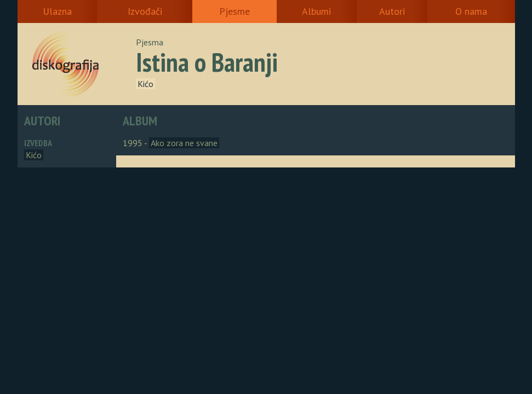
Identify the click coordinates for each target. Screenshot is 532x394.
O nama (471, 11)
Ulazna (57, 11)
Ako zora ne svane (184, 143)
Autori (392, 11)
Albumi (316, 11)
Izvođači (145, 11)
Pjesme (234, 11)
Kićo (145, 84)
